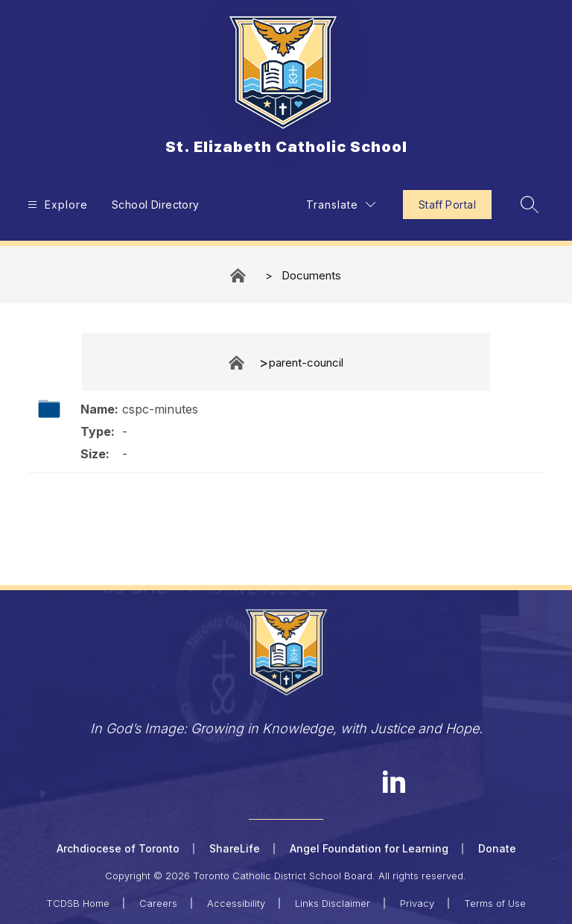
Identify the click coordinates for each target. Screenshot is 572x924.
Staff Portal (447, 205)
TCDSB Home (78, 903)
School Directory (156, 205)
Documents (311, 275)
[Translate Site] (341, 205)
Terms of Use (495, 903)
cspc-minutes (160, 409)
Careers (158, 903)
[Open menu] (56, 205)
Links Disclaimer (333, 903)
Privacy (417, 903)
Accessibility (236, 903)
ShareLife (235, 848)
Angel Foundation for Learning (369, 848)
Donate (497, 848)
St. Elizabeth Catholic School (239, 275)
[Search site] (530, 204)
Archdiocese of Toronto (118, 848)
